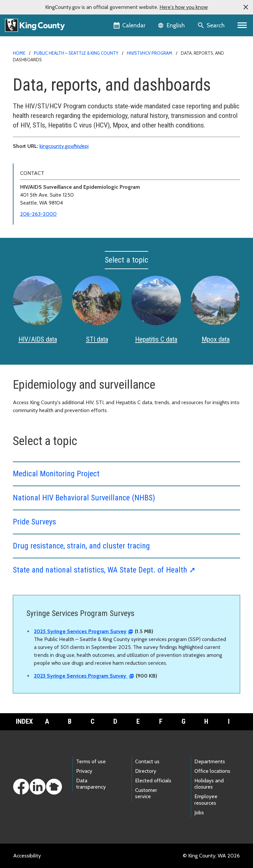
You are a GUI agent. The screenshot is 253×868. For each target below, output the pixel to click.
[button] (246, 7)
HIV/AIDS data (38, 339)
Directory (146, 771)
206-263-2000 (38, 214)
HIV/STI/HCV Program (150, 53)
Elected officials (153, 781)
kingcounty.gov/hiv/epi (64, 146)
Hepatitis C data (156, 339)
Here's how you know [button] (184, 7)
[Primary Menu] (242, 25)
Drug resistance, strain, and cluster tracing (81, 546)
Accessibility (27, 856)
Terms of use (91, 761)
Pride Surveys (34, 522)
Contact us (147, 761)
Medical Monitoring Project (56, 474)
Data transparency (91, 784)
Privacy (84, 771)
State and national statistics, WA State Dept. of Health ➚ (104, 570)
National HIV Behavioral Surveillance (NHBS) (84, 498)
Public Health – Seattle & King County (76, 53)
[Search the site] (212, 25)
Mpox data (216, 339)
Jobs (199, 812)
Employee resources (206, 799)
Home (19, 53)
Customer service (146, 793)
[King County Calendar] (130, 25)
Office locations (212, 771)
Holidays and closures (209, 784)
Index (24, 721)
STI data (97, 339)
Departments (210, 761)
